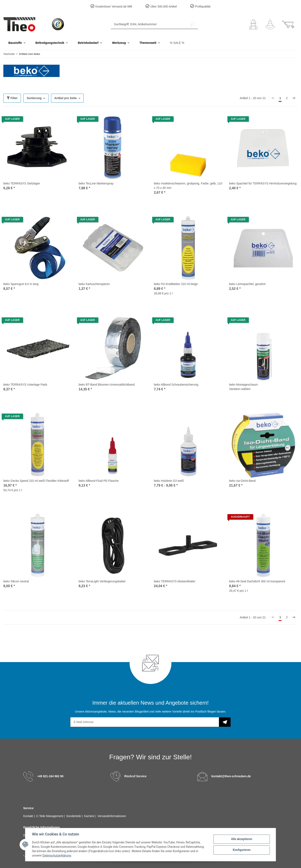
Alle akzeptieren (242, 839)
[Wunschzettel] (270, 24)
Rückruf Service (136, 776)
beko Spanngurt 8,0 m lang (21, 284)
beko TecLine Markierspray (96, 183)
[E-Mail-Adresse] (145, 722)
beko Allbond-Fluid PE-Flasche (99, 481)
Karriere (90, 816)
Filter (12, 98)
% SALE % (177, 43)
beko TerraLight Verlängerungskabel (102, 581)
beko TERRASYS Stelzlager (22, 183)
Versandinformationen (112, 816)
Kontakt (29, 816)
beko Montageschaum (244, 385)
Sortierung (34, 98)
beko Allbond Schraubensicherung (176, 385)
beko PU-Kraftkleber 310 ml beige (176, 284)
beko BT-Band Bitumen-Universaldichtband (107, 385)
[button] (253, 24)
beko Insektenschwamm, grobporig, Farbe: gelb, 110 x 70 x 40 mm (188, 186)
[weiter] (294, 98)
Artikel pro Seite (66, 98)
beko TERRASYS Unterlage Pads (25, 385)
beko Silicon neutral (16, 581)
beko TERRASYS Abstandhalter (175, 581)
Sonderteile (74, 816)
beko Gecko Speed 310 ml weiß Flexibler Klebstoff (36, 481)
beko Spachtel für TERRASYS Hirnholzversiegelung (263, 183)
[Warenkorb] (288, 24)
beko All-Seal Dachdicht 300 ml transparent (257, 581)
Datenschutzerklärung (57, 855)
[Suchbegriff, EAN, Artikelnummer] (149, 24)
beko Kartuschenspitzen (94, 284)
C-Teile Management (50, 816)
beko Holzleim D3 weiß (169, 481)
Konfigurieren (242, 850)
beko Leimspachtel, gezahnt (247, 284)
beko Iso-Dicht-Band (242, 481)
